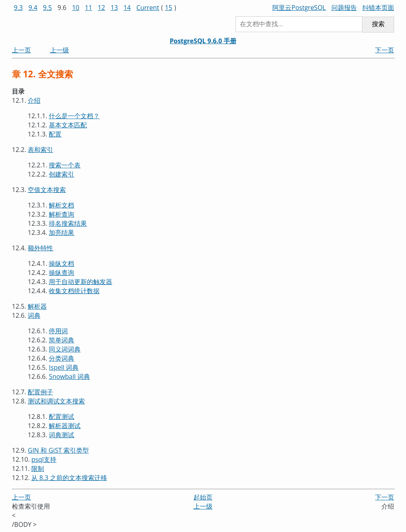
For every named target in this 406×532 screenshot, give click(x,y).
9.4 (33, 8)
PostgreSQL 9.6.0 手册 (203, 41)
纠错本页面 (378, 8)
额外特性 (40, 248)
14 (127, 8)
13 (114, 8)
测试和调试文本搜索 (56, 401)
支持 (44, 459)
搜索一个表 (65, 165)
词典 (34, 315)
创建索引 (61, 174)
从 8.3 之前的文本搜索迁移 (69, 478)
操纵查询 (61, 273)
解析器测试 (65, 426)
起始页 (203, 497)
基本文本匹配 (68, 125)
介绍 (34, 100)
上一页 (21, 50)
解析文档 (61, 205)
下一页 (385, 50)
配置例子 (40, 392)
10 (76, 8)
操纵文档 (61, 263)
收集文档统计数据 (74, 291)
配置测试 (61, 417)
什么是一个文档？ (74, 116)
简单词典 (61, 340)
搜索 (378, 24)
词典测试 (61, 435)
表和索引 (40, 150)
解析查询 (61, 214)
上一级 (59, 50)
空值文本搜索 (47, 190)
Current (148, 8)
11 (88, 8)
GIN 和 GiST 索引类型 (58, 450)
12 (101, 8)
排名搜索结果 (68, 223)
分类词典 (61, 358)
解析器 (37, 306)
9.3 (18, 8)
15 (169, 8)
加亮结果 (61, 232)
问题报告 (344, 8)
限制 (38, 469)
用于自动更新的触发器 (80, 282)
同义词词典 (65, 349)
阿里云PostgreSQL (299, 8)
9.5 (47, 8)
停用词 (58, 331)
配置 (55, 134)
